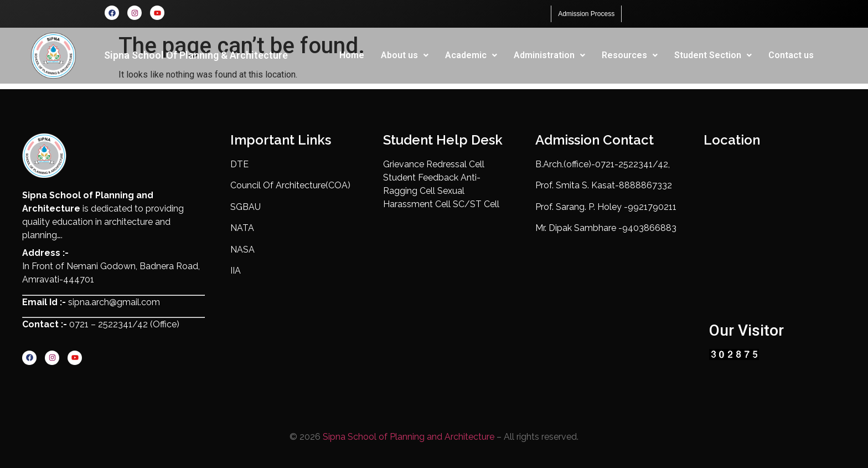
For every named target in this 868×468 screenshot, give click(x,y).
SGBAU (246, 207)
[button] (405, 55)
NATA (242, 228)
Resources (630, 55)
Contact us (791, 55)
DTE (239, 164)
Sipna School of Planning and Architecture (409, 437)
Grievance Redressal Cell (434, 164)
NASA (242, 250)
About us (405, 55)
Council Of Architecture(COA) (290, 186)
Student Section (713, 55)
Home (352, 55)
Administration (549, 55)
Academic (471, 55)
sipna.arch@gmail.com (113, 302)
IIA (236, 271)
